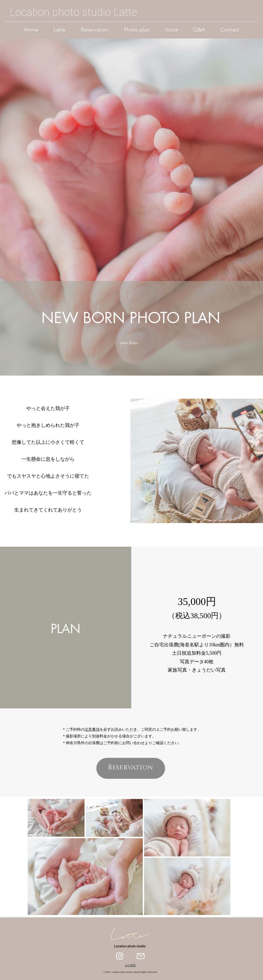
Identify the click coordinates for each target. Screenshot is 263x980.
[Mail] (141, 956)
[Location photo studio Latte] (74, 12)
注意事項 (92, 729)
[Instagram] (120, 956)
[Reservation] (131, 768)
